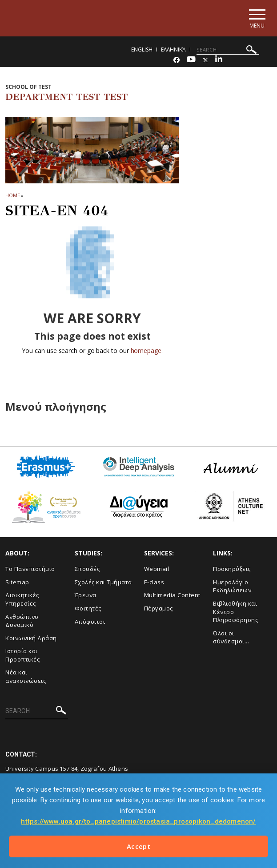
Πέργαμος (159, 609)
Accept (138, 846)
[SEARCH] (228, 50)
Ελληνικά (173, 50)
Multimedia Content (172, 596)
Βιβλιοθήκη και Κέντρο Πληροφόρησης (235, 612)
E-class (154, 583)
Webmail (157, 570)
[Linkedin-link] (219, 61)
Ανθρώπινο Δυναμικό (22, 621)
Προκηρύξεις (232, 570)
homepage (146, 351)
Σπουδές (87, 570)
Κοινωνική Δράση (31, 638)
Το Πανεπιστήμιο (30, 570)
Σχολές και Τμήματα (103, 583)
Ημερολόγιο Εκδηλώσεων (232, 587)
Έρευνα (86, 596)
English (142, 50)
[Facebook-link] (177, 61)
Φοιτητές (88, 609)
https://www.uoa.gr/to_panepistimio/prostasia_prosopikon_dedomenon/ (138, 821)
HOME (13, 196)
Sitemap (17, 583)
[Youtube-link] (191, 61)
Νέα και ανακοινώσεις (26, 677)
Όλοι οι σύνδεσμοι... (231, 638)
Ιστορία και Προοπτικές (22, 656)
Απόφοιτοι (90, 622)
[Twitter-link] (205, 61)
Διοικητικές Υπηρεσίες (22, 600)
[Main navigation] (256, 18)
